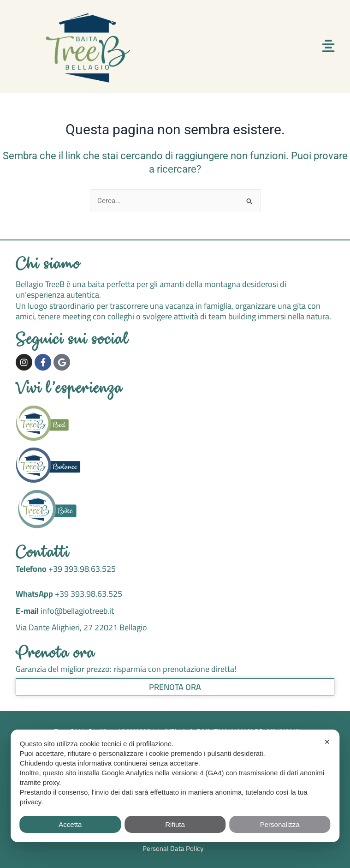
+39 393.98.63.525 (81, 569)
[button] (328, 46)
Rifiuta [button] (175, 824)
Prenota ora (56, 654)
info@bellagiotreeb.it (77, 611)
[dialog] (175, 786)
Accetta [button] (70, 824)
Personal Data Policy (173, 848)
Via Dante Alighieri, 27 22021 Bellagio (81, 627)
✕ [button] (327, 742)
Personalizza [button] (280, 824)
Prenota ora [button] (175, 687)
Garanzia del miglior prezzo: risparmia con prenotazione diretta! (126, 669)
